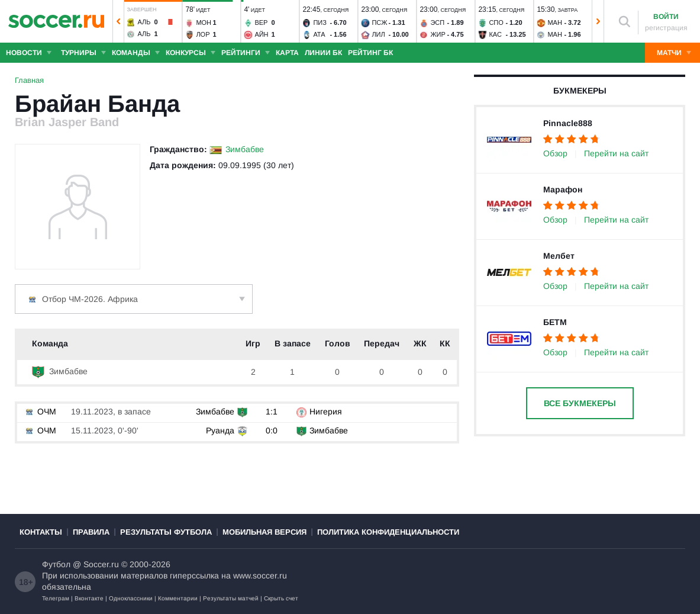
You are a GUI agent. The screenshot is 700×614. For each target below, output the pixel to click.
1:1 (272, 412)
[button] (118, 21)
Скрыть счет (281, 598)
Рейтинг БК (370, 53)
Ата (319, 34)
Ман (554, 22)
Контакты (41, 532)
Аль (144, 22)
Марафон (563, 189)
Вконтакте (89, 598)
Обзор (555, 153)
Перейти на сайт (616, 153)
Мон (204, 22)
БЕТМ (555, 322)
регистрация (666, 28)
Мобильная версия (264, 532)
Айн (261, 34)
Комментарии (178, 598)
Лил (378, 34)
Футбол (56, 564)
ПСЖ (379, 22)
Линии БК (323, 53)
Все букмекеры (580, 403)
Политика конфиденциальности (388, 532)
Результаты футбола (166, 532)
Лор (203, 34)
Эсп (437, 22)
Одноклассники (131, 598)
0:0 (272, 430)
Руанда (220, 430)
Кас (495, 34)
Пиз (320, 22)
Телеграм (56, 598)
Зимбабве (245, 149)
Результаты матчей (231, 598)
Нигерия (326, 412)
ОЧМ (40, 412)
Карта (287, 53)
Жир (438, 34)
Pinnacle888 (568, 123)
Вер (261, 22)
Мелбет (559, 256)
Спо (496, 22)
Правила (91, 532)
